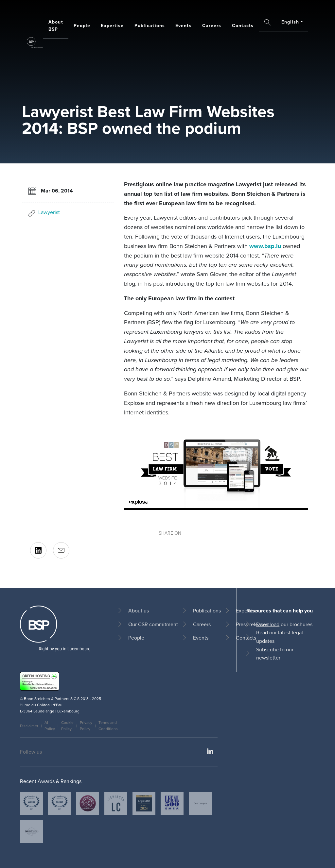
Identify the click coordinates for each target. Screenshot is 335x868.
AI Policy (50, 726)
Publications (150, 26)
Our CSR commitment (153, 624)
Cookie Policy (67, 726)
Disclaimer (29, 726)
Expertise (112, 26)
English (290, 22)
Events (184, 26)
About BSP (56, 26)
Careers (212, 26)
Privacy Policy (86, 726)
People (82, 26)
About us (139, 611)
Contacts (243, 26)
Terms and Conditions (108, 726)
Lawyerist (49, 212)
